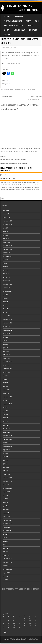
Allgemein (18, 89)
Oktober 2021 (6, 365)
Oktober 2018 (6, 485)
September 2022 (7, 330)
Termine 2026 (19, 17)
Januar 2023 (6, 316)
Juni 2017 (5, 538)
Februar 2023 (6, 313)
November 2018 (7, 481)
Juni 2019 (5, 457)
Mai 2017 (5, 541)
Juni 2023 (5, 298)
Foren (37, 21)
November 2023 (7, 284)
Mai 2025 (5, 232)
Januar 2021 (6, 393)
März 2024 (6, 274)
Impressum (33, 30)
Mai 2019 (5, 460)
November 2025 (7, 225)
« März (5, 632)
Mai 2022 (5, 344)
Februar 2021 (6, 390)
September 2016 (7, 569)
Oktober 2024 (6, 253)
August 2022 (6, 334)
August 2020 (6, 408)
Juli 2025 (5, 228)
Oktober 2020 (6, 400)
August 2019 (6, 450)
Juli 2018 (5, 495)
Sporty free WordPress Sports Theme (14, 639)
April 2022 (5, 348)
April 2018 (5, 506)
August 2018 (6, 492)
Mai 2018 (5, 503)
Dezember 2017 (7, 520)
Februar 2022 (6, 355)
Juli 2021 (5, 376)
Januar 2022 (6, 358)
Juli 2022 (5, 337)
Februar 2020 (6, 429)
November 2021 (7, 362)
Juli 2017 (5, 534)
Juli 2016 (5, 576)
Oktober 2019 (6, 443)
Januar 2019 (6, 474)
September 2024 (7, 256)
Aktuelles (7, 17)
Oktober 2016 (6, 566)
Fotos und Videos (19, 30)
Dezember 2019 (7, 436)
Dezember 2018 (7, 478)
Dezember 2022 (7, 320)
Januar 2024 (6, 281)
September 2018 (7, 488)
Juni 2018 (5, 499)
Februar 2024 (6, 277)
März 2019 (6, 467)
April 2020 (5, 422)
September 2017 (7, 531)
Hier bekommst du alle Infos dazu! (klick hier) (14, 164)
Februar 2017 (6, 552)
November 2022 (7, 323)
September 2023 (7, 291)
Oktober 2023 (6, 288)
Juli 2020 (5, 411)
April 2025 (5, 235)
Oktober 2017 (6, 527)
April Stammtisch (6, 97)
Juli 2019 (5, 453)
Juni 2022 (5, 341)
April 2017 (5, 545)
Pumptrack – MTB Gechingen (13, 21)
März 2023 (6, 309)
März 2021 (6, 386)
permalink (33, 89)
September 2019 (7, 446)
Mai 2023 (5, 302)
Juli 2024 (5, 260)
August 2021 (6, 372)
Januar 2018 (6, 517)
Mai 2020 (5, 418)
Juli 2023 (5, 295)
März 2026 (6, 210)
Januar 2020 (6, 432)
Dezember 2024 (7, 246)
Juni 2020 (5, 415)
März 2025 (6, 239)
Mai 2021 (5, 383)
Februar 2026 (6, 214)
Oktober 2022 (6, 327)
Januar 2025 (6, 242)
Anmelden (7, 35)
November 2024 (7, 249)
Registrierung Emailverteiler (14, 26)
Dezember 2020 (7, 397)
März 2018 (6, 510)
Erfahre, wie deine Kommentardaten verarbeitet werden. (19, 152)
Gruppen (7, 30)
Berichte (30, 26)
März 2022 (6, 351)
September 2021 (7, 369)
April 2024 (5, 270)
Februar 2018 (6, 513)
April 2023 (5, 305)
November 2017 (7, 524)
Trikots (28, 21)
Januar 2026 (6, 218)
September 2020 (7, 404)
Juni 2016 (5, 580)
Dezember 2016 (7, 559)
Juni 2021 (5, 379)
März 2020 (6, 425)
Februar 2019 (6, 471)
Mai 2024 (5, 267)
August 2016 (6, 573)
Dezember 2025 (7, 221)
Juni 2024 (5, 263)
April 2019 (5, 464)
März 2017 (6, 548)
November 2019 (7, 439)
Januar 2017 (6, 555)
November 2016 (7, 562)
